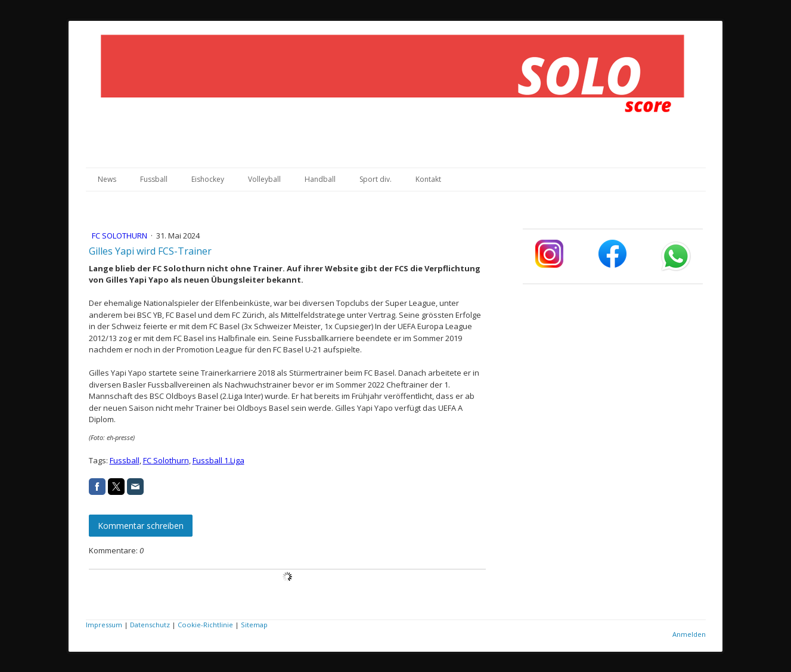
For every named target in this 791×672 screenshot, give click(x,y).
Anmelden (689, 634)
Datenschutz (150, 625)
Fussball (154, 179)
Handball (320, 179)
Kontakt (428, 179)
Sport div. (376, 179)
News (107, 179)
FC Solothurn (120, 236)
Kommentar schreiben (141, 526)
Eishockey (208, 179)
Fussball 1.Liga (218, 460)
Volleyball (264, 179)
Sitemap (254, 625)
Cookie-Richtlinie (205, 625)
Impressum (104, 625)
